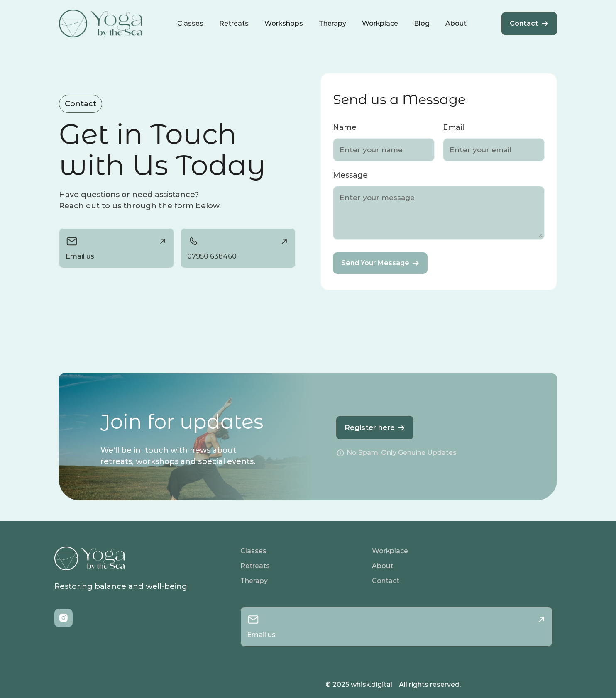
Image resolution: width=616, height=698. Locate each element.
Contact (386, 581)
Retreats (255, 566)
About (383, 566)
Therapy (254, 581)
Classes (253, 551)
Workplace (390, 551)
